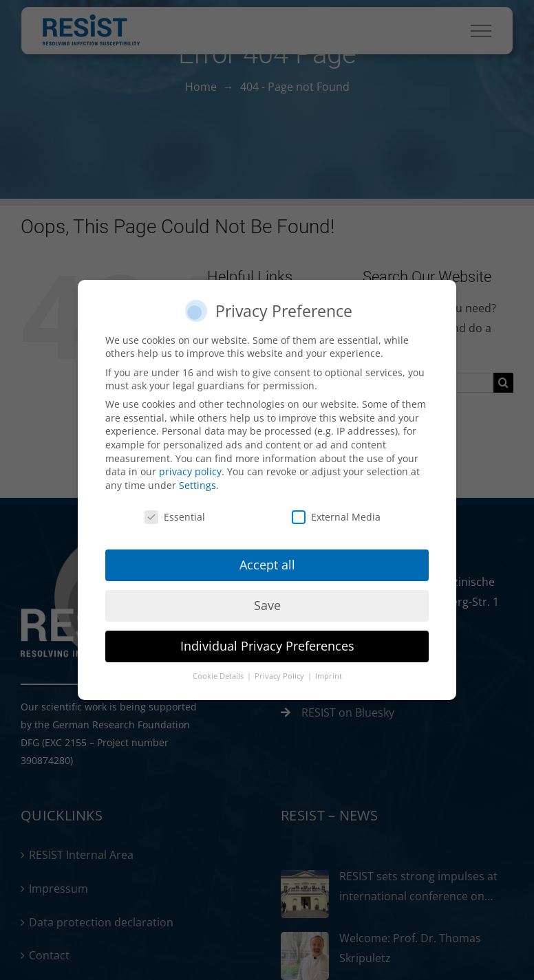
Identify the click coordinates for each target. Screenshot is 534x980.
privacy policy (190, 471)
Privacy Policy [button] (280, 676)
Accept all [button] (267, 565)
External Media (336, 517)
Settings (197, 485)
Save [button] (267, 605)
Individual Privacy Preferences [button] (267, 646)
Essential (175, 517)
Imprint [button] (329, 676)
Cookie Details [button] (219, 676)
